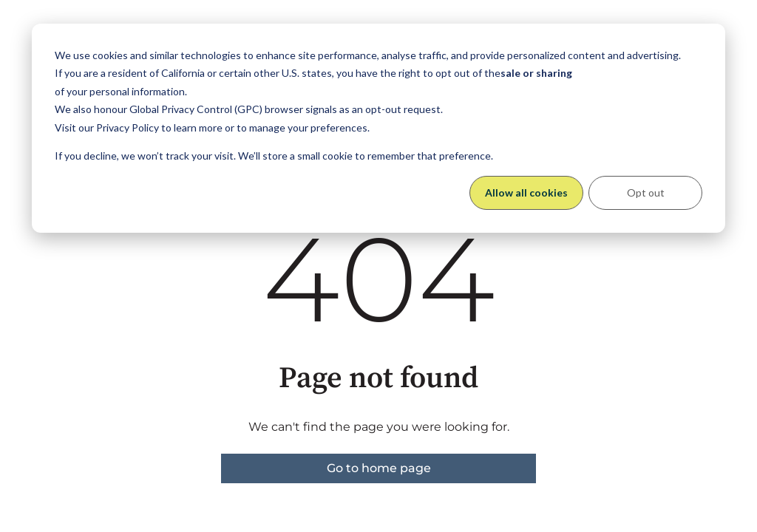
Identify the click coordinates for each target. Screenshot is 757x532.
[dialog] (378, 128)
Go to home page (379, 468)
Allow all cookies (526, 192)
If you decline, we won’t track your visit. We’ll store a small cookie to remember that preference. (274, 156)
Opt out (646, 192)
